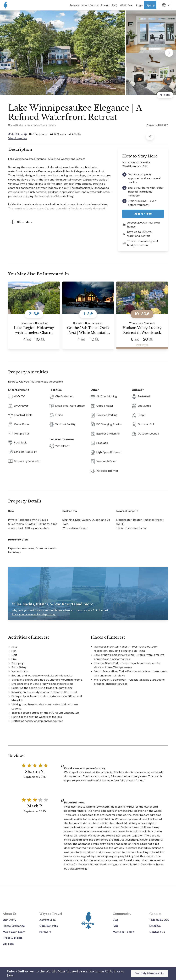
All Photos (165, 95)
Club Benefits (49, 926)
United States (16, 125)
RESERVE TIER (142, 345)
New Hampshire (36, 125)
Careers (8, 944)
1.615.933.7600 (159, 920)
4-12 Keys (17, 134)
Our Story (10, 920)
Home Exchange (14, 926)
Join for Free (143, 214)
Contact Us (157, 932)
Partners (45, 932)
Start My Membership (149, 973)
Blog (116, 920)
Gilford (52, 125)
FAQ (115, 926)
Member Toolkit (124, 932)
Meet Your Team (14, 932)
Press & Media (13, 938)
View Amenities (18, 138)
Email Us (155, 926)
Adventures (48, 920)
